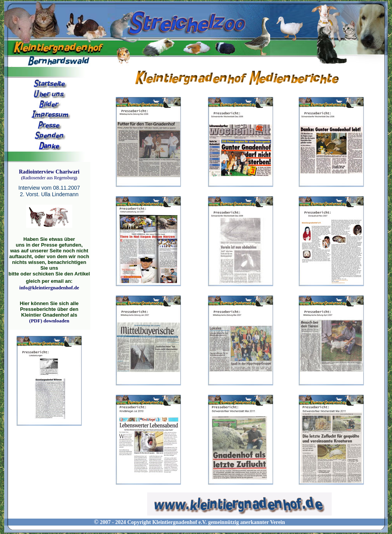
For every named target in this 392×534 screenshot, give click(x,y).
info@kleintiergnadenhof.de (49, 288)
